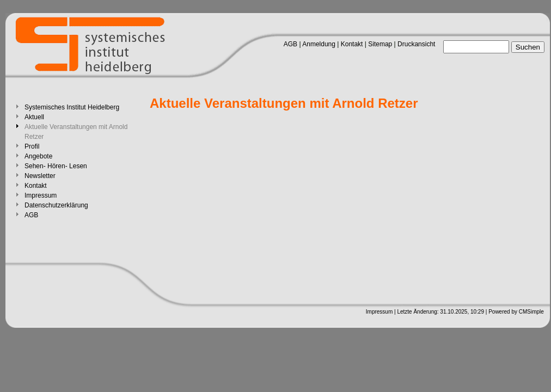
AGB (290, 44)
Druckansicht (416, 44)
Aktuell (34, 117)
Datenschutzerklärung (56, 205)
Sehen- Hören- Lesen (56, 166)
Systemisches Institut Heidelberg (72, 107)
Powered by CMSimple (516, 312)
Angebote (38, 156)
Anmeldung (319, 44)
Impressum (41, 195)
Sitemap (380, 44)
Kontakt (352, 44)
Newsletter (40, 176)
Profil (32, 146)
